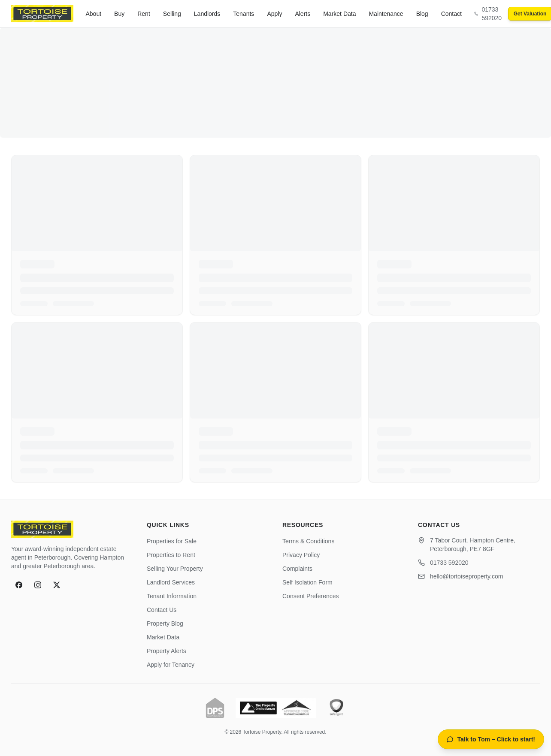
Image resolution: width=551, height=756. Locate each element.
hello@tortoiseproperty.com (466, 576)
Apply (274, 14)
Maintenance (386, 14)
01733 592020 (449, 563)
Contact (451, 14)
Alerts (303, 14)
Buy (119, 14)
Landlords (207, 14)
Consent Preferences (311, 596)
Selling (172, 14)
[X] (57, 585)
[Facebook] (19, 585)
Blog (422, 14)
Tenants (244, 14)
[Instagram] (38, 585)
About (94, 14)
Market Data (339, 14)
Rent (144, 14)
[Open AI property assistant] (491, 739)
